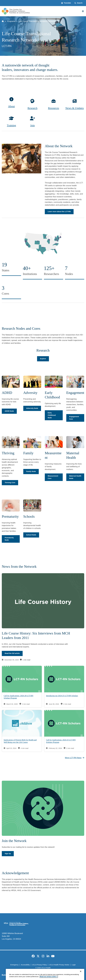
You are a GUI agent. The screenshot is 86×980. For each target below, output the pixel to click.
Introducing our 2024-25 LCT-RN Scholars (62, 696)
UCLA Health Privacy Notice (59, 965)
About (11, 106)
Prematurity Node (9, 539)
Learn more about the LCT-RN (59, 212)
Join (32, 125)
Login (74, 965)
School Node (31, 535)
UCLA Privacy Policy (39, 965)
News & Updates (75, 108)
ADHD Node (9, 411)
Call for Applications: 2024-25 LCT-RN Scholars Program (61, 741)
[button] (66, 3)
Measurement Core (53, 477)
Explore (43, 359)
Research (32, 108)
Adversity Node (32, 408)
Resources (54, 108)
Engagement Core (74, 418)
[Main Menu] (83, 11)
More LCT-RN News (75, 758)
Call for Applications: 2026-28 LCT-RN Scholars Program (18, 697)
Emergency (14, 965)
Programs (11, 21)
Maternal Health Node (75, 477)
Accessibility (25, 965)
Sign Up (8, 854)
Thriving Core (10, 482)
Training (11, 125)
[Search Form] (78, 3)
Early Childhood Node (52, 415)
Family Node (31, 471)
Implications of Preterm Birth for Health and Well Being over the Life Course (20, 741)
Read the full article (12, 653)
